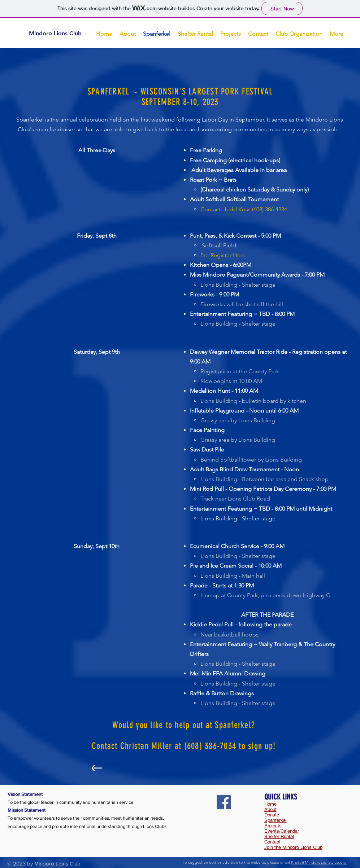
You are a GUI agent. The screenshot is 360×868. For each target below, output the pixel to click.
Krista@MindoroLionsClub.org (319, 862)
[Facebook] (224, 802)
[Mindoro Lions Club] (62, 34)
